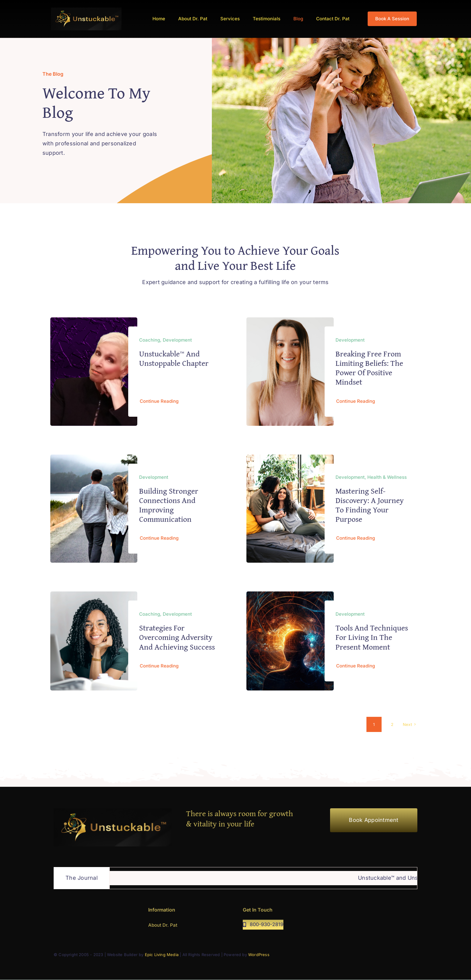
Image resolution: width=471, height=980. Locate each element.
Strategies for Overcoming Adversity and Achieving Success (177, 639)
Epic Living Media (162, 955)
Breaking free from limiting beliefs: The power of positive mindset (369, 368)
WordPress (259, 955)
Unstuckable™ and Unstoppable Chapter (174, 358)
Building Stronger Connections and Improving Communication (169, 505)
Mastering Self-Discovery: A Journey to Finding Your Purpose (370, 505)
